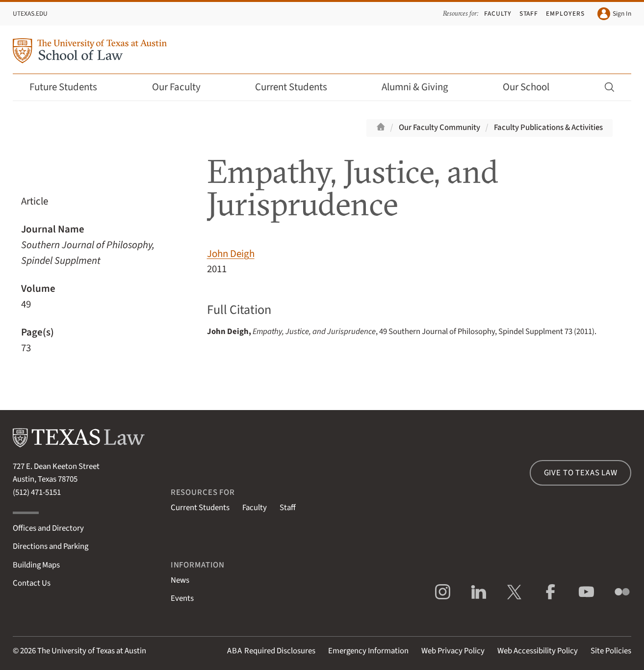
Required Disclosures (271, 651)
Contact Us (32, 583)
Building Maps (36, 565)
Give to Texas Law (581, 473)
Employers (565, 13)
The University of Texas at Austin (92, 651)
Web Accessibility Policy (538, 651)
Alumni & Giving (422, 87)
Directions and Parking (51, 546)
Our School (533, 87)
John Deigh (231, 254)
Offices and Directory (48, 528)
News (180, 580)
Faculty (498, 13)
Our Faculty (183, 87)
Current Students (298, 87)
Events (182, 598)
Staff (529, 13)
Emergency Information (368, 651)
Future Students (70, 87)
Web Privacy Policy (453, 651)
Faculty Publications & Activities (548, 128)
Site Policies (611, 651)
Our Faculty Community (439, 128)
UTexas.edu (30, 13)
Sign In (614, 14)
